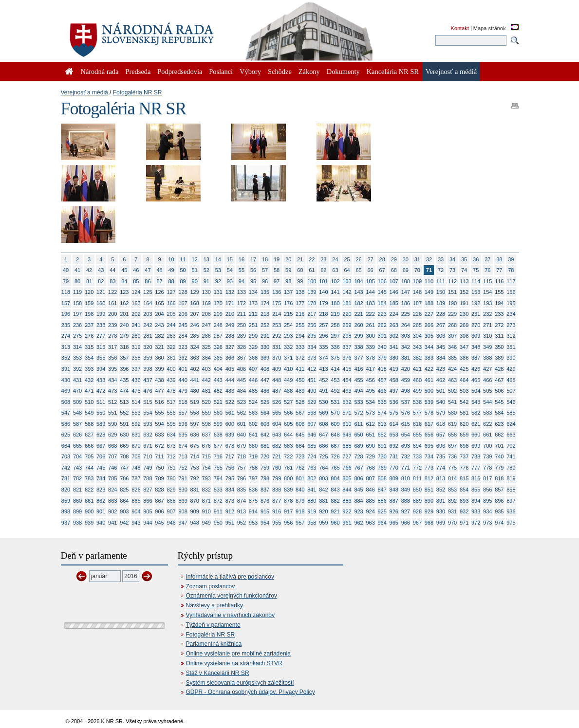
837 (265, 490)
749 (148, 468)
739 (487, 456)
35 (464, 259)
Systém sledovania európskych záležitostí (240, 683)
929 (429, 511)
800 (288, 478)
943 (136, 523)
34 (452, 259)
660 (476, 435)
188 (429, 303)
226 (417, 314)
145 (382, 292)
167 (183, 303)
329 (253, 347)
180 (335, 303)
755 (218, 468)
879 (300, 501)
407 (253, 369)
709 (136, 456)
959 (323, 523)
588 (89, 424)
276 (89, 336)
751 (171, 468)
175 (277, 303)
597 (195, 424)
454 (347, 380)
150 (441, 292)
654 (406, 435)
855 (476, 490)
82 (101, 281)
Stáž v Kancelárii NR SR (218, 673)
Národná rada (100, 72)
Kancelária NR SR (393, 72)
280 (136, 336)
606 (300, 424)
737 (464, 456)
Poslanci (221, 72)
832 (206, 490)
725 (323, 456)
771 (406, 468)
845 (358, 490)
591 (124, 424)
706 (101, 456)
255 (300, 325)
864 (124, 501)
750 (159, 468)
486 (265, 391)
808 (382, 478)
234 (511, 314)
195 (511, 303)
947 (183, 523)
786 (124, 478)
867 (159, 501)
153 (476, 292)
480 (195, 391)
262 (382, 325)
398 (148, 369)
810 (406, 478)
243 (159, 325)
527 (288, 402)
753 (195, 468)
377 (358, 358)
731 (394, 456)
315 (89, 347)
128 (183, 292)
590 (112, 424)
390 (511, 358)
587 (77, 424)
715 (206, 456)
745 (101, 468)
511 (101, 402)
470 (77, 391)
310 (487, 336)
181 (347, 303)
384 (441, 358)
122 (112, 292)
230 (464, 314)
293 (288, 336)
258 (335, 325)
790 (171, 478)
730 (382, 456)
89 (183, 281)
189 (441, 303)
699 (476, 446)
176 (288, 303)
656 (429, 435)
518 (183, 402)
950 (218, 523)
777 (476, 468)
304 (417, 336)
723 (300, 456)
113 (464, 281)
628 (101, 435)
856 (487, 490)
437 (148, 380)
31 (417, 259)
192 (476, 303)
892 (452, 501)
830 (183, 490)
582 (476, 413)
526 (277, 402)
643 (277, 435)
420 (406, 369)
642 (265, 435)
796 (242, 478)
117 (511, 281)
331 (277, 347)
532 (347, 402)
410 (288, 369)
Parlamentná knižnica (214, 644)
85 (136, 281)
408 (265, 369)
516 (159, 402)
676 (206, 446)
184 (382, 303)
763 (312, 468)
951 (230, 523)
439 (171, 380)
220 (347, 314)
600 (230, 424)
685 (312, 446)
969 (441, 523)
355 (101, 358)
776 (464, 468)
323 (183, 347)
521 (218, 402)
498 (406, 391)
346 (452, 347)
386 (464, 358)
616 (417, 424)
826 (136, 490)
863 (112, 501)
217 (312, 314)
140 (323, 292)
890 (429, 501)
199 (101, 314)
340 (382, 347)
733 (417, 456)
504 (476, 391)
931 (452, 511)
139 (312, 292)
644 (288, 435)
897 (511, 501)
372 (300, 358)
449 (288, 380)
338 (358, 347)
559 (206, 413)
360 (159, 358)
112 (452, 281)
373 (312, 358)
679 (242, 446)
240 (124, 325)
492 (335, 391)
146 (394, 292)
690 (370, 446)
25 (347, 259)
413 (323, 369)
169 (206, 303)
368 (253, 358)
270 (476, 325)
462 (441, 380)
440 (183, 380)
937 (66, 523)
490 (312, 391)
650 (358, 435)
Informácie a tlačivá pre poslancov (230, 577)
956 (288, 523)
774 (441, 468)
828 (159, 490)
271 (487, 325)
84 (124, 281)
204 (159, 314)
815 (464, 478)
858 (511, 490)
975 (511, 523)
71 (429, 270)
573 (370, 413)
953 (253, 523)
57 (265, 270)
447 (265, 380)
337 (347, 347)
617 (429, 424)
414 (335, 369)
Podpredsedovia (180, 72)
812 (429, 478)
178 (312, 303)
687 (335, 446)
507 (511, 391)
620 (464, 424)
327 (230, 347)
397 (136, 369)
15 (230, 259)
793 (206, 478)
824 (112, 490)
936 (511, 511)
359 (148, 358)
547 (66, 413)
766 (347, 468)
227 (429, 314)
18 (265, 259)
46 (136, 270)
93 (230, 281)
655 (417, 435)
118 (66, 292)
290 (253, 336)
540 (441, 402)
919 (312, 511)
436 (136, 380)
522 (230, 402)
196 (66, 314)
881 (323, 501)
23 (323, 259)
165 (159, 303)
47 (148, 270)
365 (218, 358)
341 (394, 347)
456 (370, 380)
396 (124, 369)
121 (101, 292)
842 (323, 490)
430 (66, 380)
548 (77, 413)
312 (511, 336)
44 (112, 270)
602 (253, 424)
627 (89, 435)
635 (183, 435)
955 (277, 523)
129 (195, 292)
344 (429, 347)
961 (347, 523)
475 (136, 391)
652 (382, 435)
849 (406, 490)
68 (394, 270)
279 (124, 336)
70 (417, 270)
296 (323, 336)
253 (277, 325)
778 (487, 468)
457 (382, 380)
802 (312, 478)
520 (206, 402)
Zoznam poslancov (211, 586)
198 (89, 314)
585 (511, 413)
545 (499, 402)
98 (288, 281)
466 (487, 380)
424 (452, 369)
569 (323, 413)
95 (253, 281)
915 (265, 511)
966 (406, 523)
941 (112, 523)
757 (242, 468)
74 (464, 270)
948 (195, 523)
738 (476, 456)
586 (66, 424)
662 (499, 435)
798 (265, 478)
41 (77, 270)
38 (499, 259)
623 (499, 424)
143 (358, 292)
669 (124, 446)
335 (323, 347)
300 (370, 336)
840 (300, 490)
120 (89, 292)
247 (206, 325)
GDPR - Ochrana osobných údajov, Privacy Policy (251, 692)
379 (382, 358)
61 (312, 270)
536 (394, 402)
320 (148, 347)
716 (218, 456)
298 (347, 336)
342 (406, 347)
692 (394, 446)
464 (464, 380)
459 (406, 380)
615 (406, 424)
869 (183, 501)
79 (66, 281)
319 (136, 347)
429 (511, 369)
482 (218, 391)
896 (499, 501)
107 (394, 281)
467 (499, 380)
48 (159, 270)
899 (77, 511)
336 (335, 347)
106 (382, 281)
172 (242, 303)
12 (195, 259)
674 (183, 446)
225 (406, 314)
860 (77, 501)
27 (371, 259)
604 (277, 424)
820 (66, 490)
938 (77, 523)
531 (335, 402)
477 (159, 391)
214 (277, 314)
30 (406, 259)
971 (464, 523)
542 (464, 402)
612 (370, 424)
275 (77, 336)
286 (206, 336)
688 (347, 446)
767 (358, 468)
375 (335, 358)
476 (148, 391)
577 (417, 413)
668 (112, 446)
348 (476, 347)
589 (101, 424)
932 (464, 511)
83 (112, 281)
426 (476, 369)
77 (499, 270)
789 (159, 478)
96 (265, 281)
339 (370, 347)
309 (476, 336)
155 (499, 292)
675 (195, 446)
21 (300, 259)
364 (206, 358)
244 (171, 325)
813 (441, 478)
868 (171, 501)
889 (417, 501)
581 (464, 413)
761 (288, 468)
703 (66, 456)
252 (265, 325)
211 (242, 314)
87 (159, 281)
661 (487, 435)
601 (242, 424)
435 (124, 380)
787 (136, 478)
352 (66, 358)
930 (441, 511)
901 (101, 511)
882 (335, 501)
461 (429, 380)
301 (382, 336)
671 (148, 446)
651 (370, 435)
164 (148, 303)
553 (136, 413)
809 (394, 478)
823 (101, 490)
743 (77, 468)
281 (148, 336)
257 (323, 325)
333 (300, 347)
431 (77, 380)
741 (511, 456)
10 (171, 259)
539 (429, 402)
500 (429, 391)
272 (499, 325)
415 (347, 369)
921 (335, 511)
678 (230, 446)
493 (347, 391)
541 (452, 402)
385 (452, 358)
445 (242, 380)
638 (218, 435)
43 (101, 270)
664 (66, 446)
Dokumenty (343, 72)
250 (242, 325)
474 (124, 391)
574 (382, 413)
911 (218, 511)
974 (499, 523)
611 (358, 424)
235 (66, 325)
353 (77, 358)
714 (195, 456)
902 (112, 511)
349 (487, 347)
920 (323, 511)
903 (124, 511)
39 (511, 259)
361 (171, 358)
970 (452, 523)
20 (288, 259)
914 (253, 511)
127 (171, 292)
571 (347, 413)
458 (394, 380)
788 (148, 478)
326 (218, 347)
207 (195, 314)
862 (101, 501)
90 (195, 281)
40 (66, 270)
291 (265, 336)
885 (370, 501)
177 (300, 303)
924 (370, 511)
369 (265, 358)
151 (452, 292)
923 (358, 511)
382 (417, 358)
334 (312, 347)
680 (253, 446)
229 (452, 314)
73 (452, 270)
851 (429, 490)
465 (476, 380)
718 (242, 456)
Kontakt (460, 28)
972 (476, 523)
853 (452, 490)
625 (66, 435)
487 (277, 391)
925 (382, 511)
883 (347, 501)
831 (195, 490)
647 (323, 435)
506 (499, 391)
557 (183, 413)
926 (394, 511)
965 (394, 523)
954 (265, 523)
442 (206, 380)
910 (206, 511)
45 (124, 270)
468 (511, 380)
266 (429, 325)
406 (242, 369)
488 (288, 391)
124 (136, 292)
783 (89, 478)
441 (195, 380)
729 (370, 456)
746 (112, 468)
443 (218, 380)
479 (183, 391)
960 (335, 523)
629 (112, 435)
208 (206, 314)
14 (218, 259)
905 (148, 511)
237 (89, 325)
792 (195, 478)
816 (476, 478)
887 (394, 501)
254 (288, 325)
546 (511, 402)
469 (66, 391)
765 (335, 468)
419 (394, 369)
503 (464, 391)
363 (195, 358)
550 (101, 413)
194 (499, 303)
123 (124, 292)
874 (242, 501)
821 (77, 490)
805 (347, 478)
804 (335, 478)
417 (370, 369)
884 (358, 501)
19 (277, 259)
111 (441, 281)
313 (66, 347)
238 (101, 325)
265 (417, 325)
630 (124, 435)
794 (218, 478)
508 (66, 402)
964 (382, 523)
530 (323, 402)
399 (159, 369)
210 (230, 314)
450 (300, 380)
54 (230, 270)
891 (441, 501)
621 (476, 424)
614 (394, 424)
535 (382, 402)
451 (312, 380)
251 (253, 325)
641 (253, 435)
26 (358, 259)
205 (171, 314)
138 (300, 292)
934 (487, 511)
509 (77, 402)
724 (312, 456)
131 (218, 292)
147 (406, 292)
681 (265, 446)
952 (242, 523)
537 (406, 402)
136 (277, 292)
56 (253, 270)
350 (499, 347)
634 (171, 435)
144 (370, 292)
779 (499, 468)
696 (441, 446)
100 (312, 281)
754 (206, 468)
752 (183, 468)
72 (441, 270)
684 (300, 446)
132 (230, 292)
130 (206, 292)
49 (171, 270)
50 (183, 270)
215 (288, 314)
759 (265, 468)
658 (452, 435)
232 (487, 314)
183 (370, 303)
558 (195, 413)
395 (112, 369)
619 (452, 424)
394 (101, 369)
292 (277, 336)
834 (230, 490)
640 (242, 435)
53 (218, 270)
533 (358, 402)
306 (441, 336)
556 (171, 413)
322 (171, 347)
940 (101, 523)
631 (136, 435)
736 (452, 456)
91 (206, 281)
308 (464, 336)
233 (499, 314)
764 (323, 468)
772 (417, 468)
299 (358, 336)
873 (230, 501)
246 (195, 325)
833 (218, 490)
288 (230, 336)
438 (159, 380)
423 (441, 369)
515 (148, 402)
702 (511, 446)
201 (124, 314)
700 (487, 446)
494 (358, 391)
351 (511, 347)
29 (394, 259)
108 (406, 281)
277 (101, 336)
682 (277, 446)
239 (112, 325)
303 (406, 336)
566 (288, 413)
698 (464, 446)
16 (242, 259)
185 (394, 303)
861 (89, 501)
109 (417, 281)
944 (148, 523)
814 (452, 478)
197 (77, 314)
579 (441, 413)
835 (242, 490)
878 (288, 501)
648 (335, 435)
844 (347, 490)
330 (265, 347)
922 (347, 511)
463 (452, 380)
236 (77, 325)
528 (300, 402)
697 (452, 446)
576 (406, 413)
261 (370, 325)
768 (370, 468)
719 (253, 456)
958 (312, 523)
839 (288, 490)
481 (206, 391)
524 (253, 402)
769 (382, 468)
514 (136, 402)
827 (148, 490)
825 (124, 490)
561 (230, 413)
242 (148, 325)
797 (253, 478)
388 (487, 358)
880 (312, 501)
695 (429, 446)
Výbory (250, 72)
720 (265, 456)
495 (370, 391)
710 (148, 456)
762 (300, 468)
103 (347, 281)
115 (487, 281)
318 (124, 347)
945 (159, 523)
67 (382, 270)
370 (277, 358)
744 (89, 468)
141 (335, 292)
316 (101, 347)
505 (487, 391)
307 (452, 336)
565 (277, 413)
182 (358, 303)
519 (195, 402)
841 (312, 490)
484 (242, 391)
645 (300, 435)
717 (230, 456)
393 (89, 369)
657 (441, 435)
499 (417, 391)
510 (89, 402)
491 (323, 391)
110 (429, 281)
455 (358, 380)
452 (323, 380)
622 (487, 424)
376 (347, 358)
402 (195, 369)
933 (476, 511)
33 (441, 259)
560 (218, 413)
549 (89, 413)
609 (335, 424)
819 (511, 478)
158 (77, 303)
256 (312, 325)
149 (429, 292)
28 (382, 259)
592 (136, 424)
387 (476, 358)
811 (417, 478)
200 (112, 314)
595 (171, 424)
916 (277, 511)
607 (312, 424)
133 (242, 292)
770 (394, 468)
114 (476, 281)
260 (358, 325)
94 (242, 281)
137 (288, 292)
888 (406, 501)
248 (218, 325)
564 (265, 413)
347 (464, 347)
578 (429, 413)
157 (66, 303)
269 (464, 325)
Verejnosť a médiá (84, 92)
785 (112, 478)
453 (335, 380)
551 (112, 413)
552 (124, 413)
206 (183, 314)
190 (452, 303)
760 (277, 468)
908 (183, 511)
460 (417, 380)
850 (417, 490)
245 (183, 325)
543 (476, 402)
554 (148, 413)
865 (136, 501)
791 (183, 478)
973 (487, 523)
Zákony (309, 72)
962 (358, 523)
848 (394, 490)
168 (195, 303)
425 (464, 369)
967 (417, 523)
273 (511, 325)
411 (300, 369)
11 (183, 259)
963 (370, 523)
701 (499, 446)
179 (323, 303)
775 (452, 468)
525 (265, 402)
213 (265, 314)
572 (358, 413)
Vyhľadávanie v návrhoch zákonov (231, 615)
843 (335, 490)
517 (171, 402)
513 (124, 402)
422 (429, 369)
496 (382, 391)
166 (171, 303)
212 (253, 314)
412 (312, 369)
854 (464, 490)
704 (77, 456)
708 (124, 456)
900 (89, 511)
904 (136, 511)
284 (183, 336)
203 (148, 314)
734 (429, 456)
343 (417, 347)
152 (464, 292)
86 (148, 281)
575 (394, 413)
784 (101, 478)
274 (66, 336)
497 (394, 391)
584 (499, 413)
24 (335, 259)
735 (441, 456)
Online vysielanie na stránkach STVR (234, 663)
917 (288, 511)
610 (347, 424)
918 (300, 511)
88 (171, 281)
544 (487, 402)
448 (277, 380)
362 (183, 358)
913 (242, 511)
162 (124, 303)
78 (511, 270)
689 (358, 446)
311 (499, 336)
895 (487, 501)
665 (77, 446)
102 (335, 281)
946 (171, 523)
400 (171, 369)
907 (171, 511)
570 (335, 413)
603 (265, 424)
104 (358, 281)
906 (159, 511)
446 (253, 380)
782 (77, 478)
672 (159, 446)
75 (476, 270)
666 (89, 446)
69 (406, 270)
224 (394, 314)
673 (171, 446)
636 (195, 435)
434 (112, 380)
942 (124, 523)
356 (112, 358)
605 (288, 424)
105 (370, 281)
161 (112, 303)
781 (66, 478)
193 (487, 303)
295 (312, 336)
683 (288, 446)
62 (323, 270)
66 (371, 270)
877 (277, 501)
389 (499, 358)
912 (230, 511)
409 (277, 369)
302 (394, 336)
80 (77, 281)
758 (253, 468)
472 (101, 391)
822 (89, 490)
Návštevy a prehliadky (215, 605)
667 (101, 446)
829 (171, 490)
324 (195, 347)
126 (159, 292)
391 (66, 369)
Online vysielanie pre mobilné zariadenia (238, 654)
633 (159, 435)
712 (171, 456)
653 (394, 435)
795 (230, 478)
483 (230, 391)
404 (218, 369)
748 (136, 468)
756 (230, 468)
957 (300, 523)
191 (464, 303)
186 (406, 303)
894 (476, 501)
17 (253, 259)
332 (288, 347)
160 (101, 303)
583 (487, 413)
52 (206, 270)
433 (101, 380)
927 (406, 511)
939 (89, 523)
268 (452, 325)
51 (195, 270)
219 (335, 314)
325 (206, 347)
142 (347, 292)
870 (195, 501)
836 (253, 490)
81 (89, 281)
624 (511, 424)
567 (300, 413)
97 (277, 281)
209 (218, 314)
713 (183, 456)
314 (77, 347)
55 (242, 270)
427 (487, 369)
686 (323, 446)
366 (230, 358)
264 (406, 325)
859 (66, 501)
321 (159, 347)
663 (511, 435)
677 (218, 446)
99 (300, 281)
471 (89, 391)
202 (136, 314)
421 (417, 369)
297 (335, 336)
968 (429, 523)
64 (347, 270)
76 (487, 270)
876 (265, 501)
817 (487, 478)
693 (406, 446)
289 (242, 336)
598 (206, 424)
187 (417, 303)
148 (417, 292)
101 (323, 281)
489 (300, 391)
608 (323, 424)
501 (441, 391)
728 (358, 456)
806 (358, 478)
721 (277, 456)
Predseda (138, 72)
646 (312, 435)
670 (136, 446)
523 (242, 402)
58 (277, 270)
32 (429, 259)
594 (159, 424)
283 (171, 336)
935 (499, 511)
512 (112, 402)
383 (429, 358)
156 (511, 292)
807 (370, 478)
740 (499, 456)
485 (253, 391)
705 (89, 456)
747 (124, 468)
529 (312, 402)
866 (148, 501)
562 (242, 413)
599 (218, 424)
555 (159, 413)
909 (195, 511)
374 (323, 358)
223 (382, 314)
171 (230, 303)
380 (394, 358)
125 (148, 292)
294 (300, 336)
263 (394, 325)
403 (206, 369)
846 (370, 490)
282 (159, 336)
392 (77, 369)
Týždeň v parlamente (213, 625)
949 (206, 523)
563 (253, 413)
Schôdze (280, 72)
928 (417, 511)
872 (218, 501)
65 (358, 270)
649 (347, 435)
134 (253, 292)
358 (136, 358)
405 (230, 369)
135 (265, 292)
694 (417, 446)
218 (323, 314)
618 (441, 424)
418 (382, 369)
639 (230, 435)
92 (218, 281)
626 (77, 435)
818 (499, 478)
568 (312, 413)
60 (300, 270)
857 (499, 490)
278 (112, 336)
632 (148, 435)
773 (429, 468)
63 (335, 270)
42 (89, 270)
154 (487, 292)
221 (358, 314)
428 (499, 369)
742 (66, 468)
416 (358, 369)
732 (406, 456)
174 (265, 303)
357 (124, 358)
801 (300, 478)
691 (382, 446)
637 (206, 435)
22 (312, 259)
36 (476, 259)
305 (429, 336)
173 (253, 303)
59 (288, 270)
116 (499, 281)
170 (218, 303)
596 (183, 424)
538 (417, 402)
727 (347, 456)
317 (112, 347)
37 (487, 259)
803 (323, 478)
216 (300, 314)
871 (206, 501)
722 (288, 456)
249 (230, 325)
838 (277, 490)
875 (253, 501)
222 (370, 314)
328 (242, 347)
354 (89, 358)
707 (112, 456)
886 (382, 501)
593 (148, 424)
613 (382, 424)
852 (441, 490)
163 (136, 303)
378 (370, 358)
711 (159, 456)
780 (511, 468)
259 (347, 325)
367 (242, 358)
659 (464, 435)
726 (335, 456)
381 (406, 358)
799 (277, 478)
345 (441, 347)
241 (136, 325)
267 (441, 325)
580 (452, 413)
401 (183, 369)
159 (89, 303)
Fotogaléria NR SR (138, 92)
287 (218, 336)
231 (476, 314)
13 (206, 259)
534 (370, 402)
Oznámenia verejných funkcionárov (232, 596)
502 (452, 391)
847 (382, 490)
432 (89, 380)
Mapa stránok (490, 28)
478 (171, 391)
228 (441, 314)
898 (66, 511)
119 (77, 292)
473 (112, 391)
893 (464, 501)
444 (230, 380)
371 (288, 358)
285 (195, 336)
